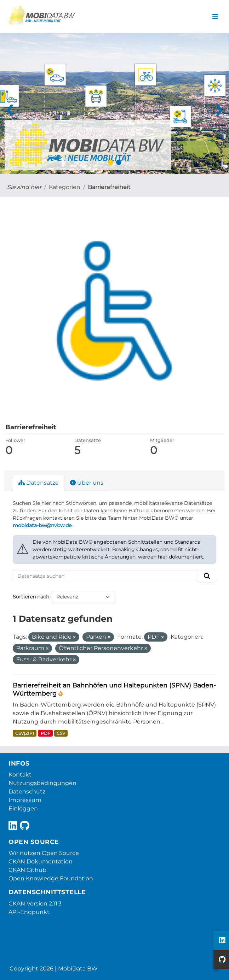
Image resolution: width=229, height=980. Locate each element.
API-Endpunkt (29, 912)
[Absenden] (207, 576)
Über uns (87, 483)
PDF (45, 733)
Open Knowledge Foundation (51, 878)
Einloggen (23, 808)
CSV (61, 733)
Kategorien (65, 187)
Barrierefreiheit (109, 187)
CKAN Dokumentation (41, 861)
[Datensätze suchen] (105, 576)
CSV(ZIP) (25, 733)
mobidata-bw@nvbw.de (42, 525)
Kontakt (20, 775)
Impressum (25, 800)
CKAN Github (27, 870)
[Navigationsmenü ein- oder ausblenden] (215, 17)
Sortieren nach (31, 597)
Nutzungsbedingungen (42, 783)
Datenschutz (27, 792)
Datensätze (39, 483)
